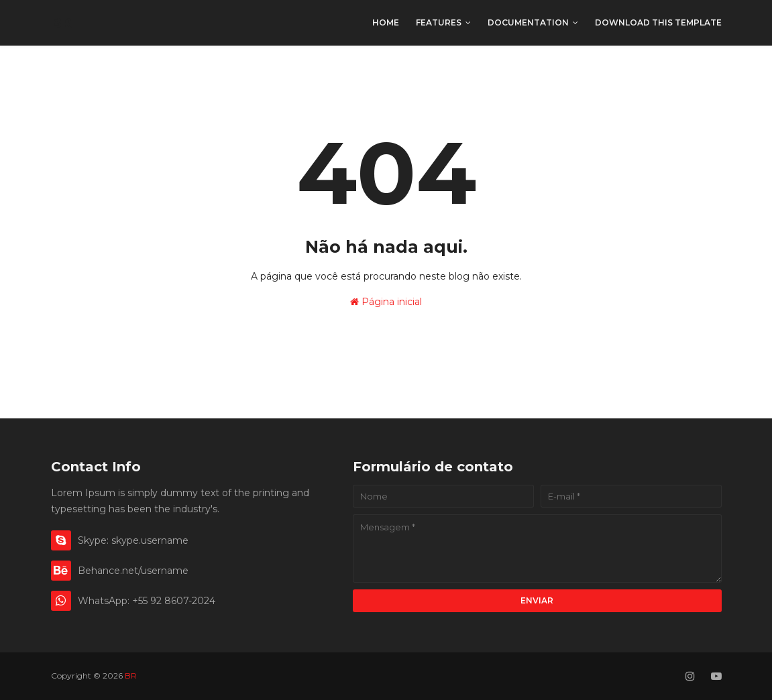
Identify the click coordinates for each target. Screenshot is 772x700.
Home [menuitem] (386, 22)
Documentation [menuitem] (528, 22)
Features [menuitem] (439, 22)
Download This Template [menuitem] (658, 22)
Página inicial (386, 302)
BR (61, 23)
